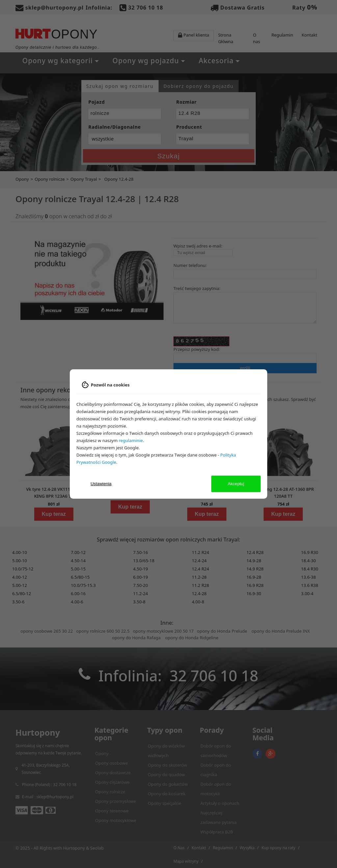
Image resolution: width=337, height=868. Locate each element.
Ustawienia (101, 484)
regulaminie (131, 440)
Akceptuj (236, 484)
